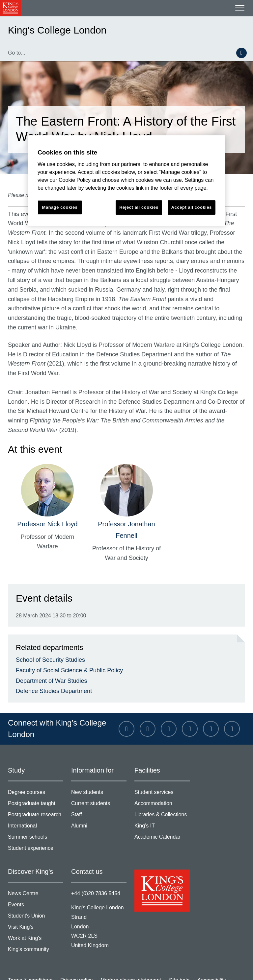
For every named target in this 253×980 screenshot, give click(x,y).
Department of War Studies (48, 655)
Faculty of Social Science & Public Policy (64, 644)
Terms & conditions (29, 952)
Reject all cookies (139, 207)
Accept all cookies (192, 207)
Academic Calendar (162, 813)
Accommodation (162, 780)
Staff (99, 791)
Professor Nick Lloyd (48, 498)
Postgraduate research (36, 791)
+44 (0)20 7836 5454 (94, 867)
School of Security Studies (47, 633)
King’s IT (162, 802)
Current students (99, 780)
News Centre (36, 868)
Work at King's (36, 912)
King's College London (50, 30)
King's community (36, 923)
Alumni (99, 802)
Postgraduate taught (36, 780)
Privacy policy (72, 952)
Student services (162, 769)
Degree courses (36, 769)
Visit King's (36, 901)
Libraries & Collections (162, 791)
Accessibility (199, 952)
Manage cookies (25, 968)
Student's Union (36, 890)
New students (99, 769)
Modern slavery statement (123, 952)
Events (36, 879)
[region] (126, 181)
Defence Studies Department (50, 666)
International (36, 802)
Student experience (36, 823)
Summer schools (36, 813)
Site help (168, 952)
